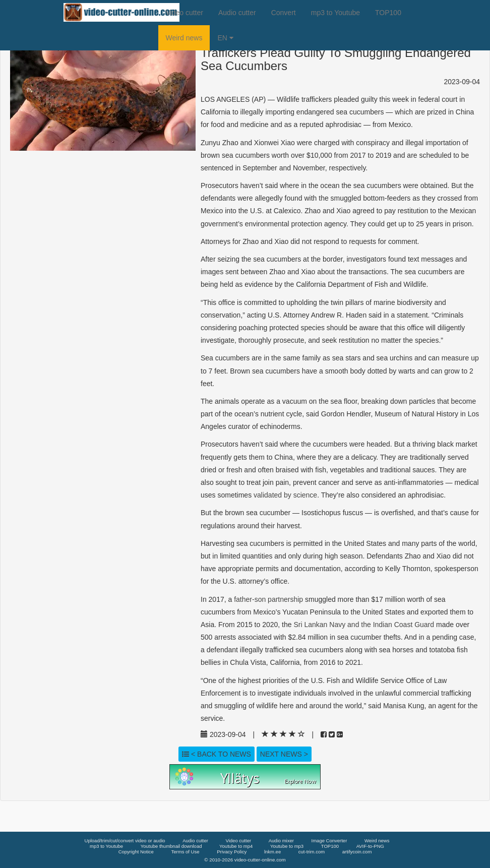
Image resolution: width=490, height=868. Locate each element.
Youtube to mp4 (236, 846)
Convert (284, 13)
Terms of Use (186, 852)
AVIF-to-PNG (370, 846)
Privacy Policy (232, 852)
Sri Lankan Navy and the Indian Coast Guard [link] (364, 625)
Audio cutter (237, 13)
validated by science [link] (285, 495)
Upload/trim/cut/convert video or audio (125, 841)
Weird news (184, 38)
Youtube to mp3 (287, 846)
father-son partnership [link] (268, 599)
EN (225, 38)
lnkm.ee (272, 852)
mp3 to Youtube (335, 13)
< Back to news (217, 754)
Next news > (284, 754)
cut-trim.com (312, 852)
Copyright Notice (136, 852)
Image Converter (329, 841)
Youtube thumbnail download (171, 846)
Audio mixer (281, 841)
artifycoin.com (357, 852)
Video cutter (185, 13)
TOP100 (388, 13)
